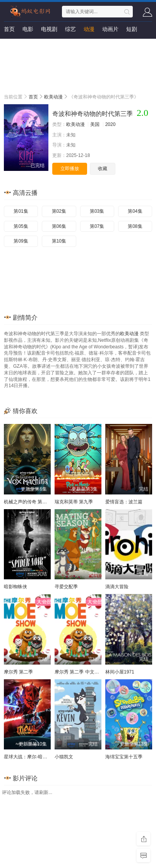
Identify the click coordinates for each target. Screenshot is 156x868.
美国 (95, 124)
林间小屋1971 (120, 672)
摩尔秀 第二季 (18, 672)
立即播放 (70, 169)
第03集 (97, 211)
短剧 (132, 29)
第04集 (135, 211)
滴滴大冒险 (117, 587)
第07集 (97, 226)
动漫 (89, 29)
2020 (111, 124)
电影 (28, 29)
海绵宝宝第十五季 (124, 757)
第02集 (59, 211)
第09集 (21, 241)
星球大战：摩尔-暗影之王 (30, 757)
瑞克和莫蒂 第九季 (74, 502)
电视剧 (49, 29)
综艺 (70, 29)
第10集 (59, 241)
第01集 (21, 211)
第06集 (59, 226)
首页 (9, 29)
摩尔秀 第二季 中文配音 (79, 672)
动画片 (110, 29)
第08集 (135, 226)
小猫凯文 (64, 757)
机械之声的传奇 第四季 (28, 502)
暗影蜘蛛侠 (15, 587)
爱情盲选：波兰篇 (124, 502)
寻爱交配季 (66, 587)
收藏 (103, 169)
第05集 (21, 226)
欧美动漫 (53, 97)
